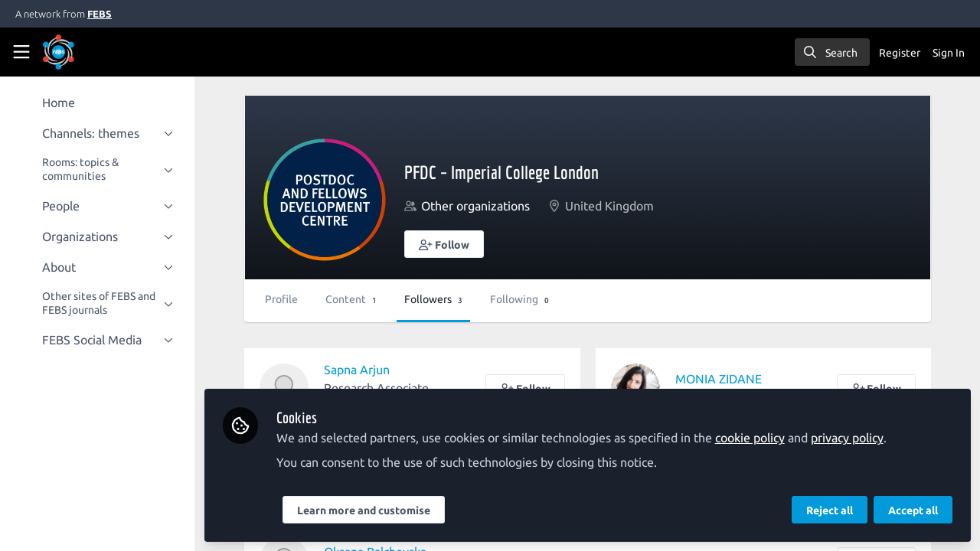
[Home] (80, 52)
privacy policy (848, 438)
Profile (282, 299)
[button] (445, 244)
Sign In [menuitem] (949, 53)
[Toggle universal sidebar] (21, 52)
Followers (434, 299)
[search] (832, 52)
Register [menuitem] (900, 53)
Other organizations (476, 206)
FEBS (100, 14)
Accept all (913, 510)
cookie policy (751, 438)
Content (352, 299)
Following (520, 299)
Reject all (830, 510)
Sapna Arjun (358, 370)
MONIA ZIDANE (719, 379)
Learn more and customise (364, 510)
